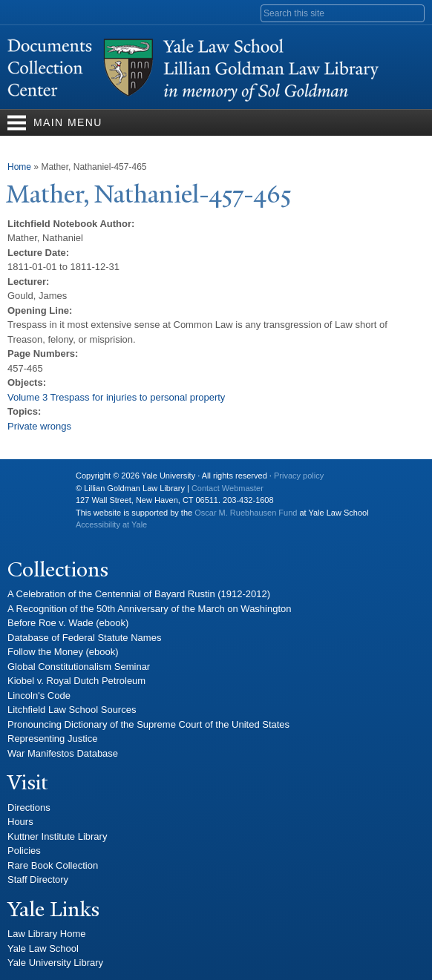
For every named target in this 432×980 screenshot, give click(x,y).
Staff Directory (38, 879)
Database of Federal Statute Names (84, 638)
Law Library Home (47, 934)
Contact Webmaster (228, 488)
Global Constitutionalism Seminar (79, 667)
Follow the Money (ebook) (63, 652)
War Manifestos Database (63, 753)
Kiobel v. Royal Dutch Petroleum (76, 681)
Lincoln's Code (39, 695)
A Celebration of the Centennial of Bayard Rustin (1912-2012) (139, 594)
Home (19, 167)
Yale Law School (43, 948)
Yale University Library (55, 963)
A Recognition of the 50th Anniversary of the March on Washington (150, 609)
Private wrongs (39, 426)
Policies (24, 851)
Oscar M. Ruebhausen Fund (246, 513)
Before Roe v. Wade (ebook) (68, 623)
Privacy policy (299, 476)
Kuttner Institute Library (57, 836)
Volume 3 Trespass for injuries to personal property (116, 397)
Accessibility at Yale (111, 524)
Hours (20, 822)
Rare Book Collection (53, 865)
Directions (29, 808)
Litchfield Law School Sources (72, 710)
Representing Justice (52, 739)
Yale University (30, 481)
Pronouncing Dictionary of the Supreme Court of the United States (148, 724)
